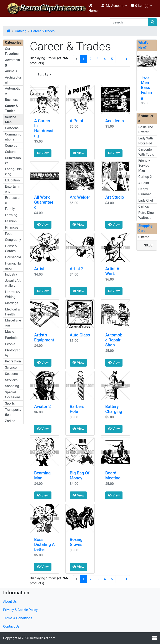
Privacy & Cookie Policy (20, 610)
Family (10, 209)
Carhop (144, 206)
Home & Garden (11, 248)
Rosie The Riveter (146, 130)
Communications (13, 137)
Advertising (12, 62)
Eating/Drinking (13, 172)
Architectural (13, 80)
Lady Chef (146, 200)
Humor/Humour (13, 266)
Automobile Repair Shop (115, 340)
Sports (10, 403)
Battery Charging (114, 409)
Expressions (13, 200)
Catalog (21, 31)
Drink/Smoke (13, 161)
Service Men (11, 120)
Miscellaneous (13, 323)
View (43, 153)
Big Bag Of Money (80, 475)
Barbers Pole (77, 409)
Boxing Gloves (76, 542)
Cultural (11, 152)
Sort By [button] (43, 75)
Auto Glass (80, 335)
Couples (11, 146)
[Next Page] (127, 59)
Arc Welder (80, 197)
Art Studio (115, 197)
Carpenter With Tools (146, 152)
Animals (11, 71)
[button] (114, 6)
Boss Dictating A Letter (44, 544)
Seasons (11, 374)
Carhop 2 (145, 177)
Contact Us (11, 626)
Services (11, 380)
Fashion (11, 221)
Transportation (13, 412)
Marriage (12, 303)
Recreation (13, 361)
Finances (12, 227)
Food (9, 234)
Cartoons (12, 128)
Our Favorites (12, 51)
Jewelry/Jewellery (13, 283)
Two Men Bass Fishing (146, 87)
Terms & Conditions (18, 618)
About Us (10, 602)
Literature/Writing (13, 294)
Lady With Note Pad (146, 141)
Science (11, 368)
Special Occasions (13, 395)
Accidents (114, 121)
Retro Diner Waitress (147, 215)
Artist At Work (113, 271)
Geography (13, 240)
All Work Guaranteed (44, 202)
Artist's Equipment (44, 337)
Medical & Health (12, 312)
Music (9, 332)
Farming (11, 215)
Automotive (13, 91)
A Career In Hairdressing (44, 128)
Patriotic (11, 338)
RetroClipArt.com (43, 638)
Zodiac (10, 421)
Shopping (12, 386)
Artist (39, 269)
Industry (11, 274)
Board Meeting (113, 475)
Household (13, 257)
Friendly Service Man (144, 166)
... (119, 59)
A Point (77, 121)
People (10, 344)
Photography (13, 353)
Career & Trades (43, 31)
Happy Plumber (145, 192)
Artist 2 (77, 269)
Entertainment (13, 189)
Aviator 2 (42, 406)
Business (12, 100)
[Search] (129, 22)
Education (12, 180)
